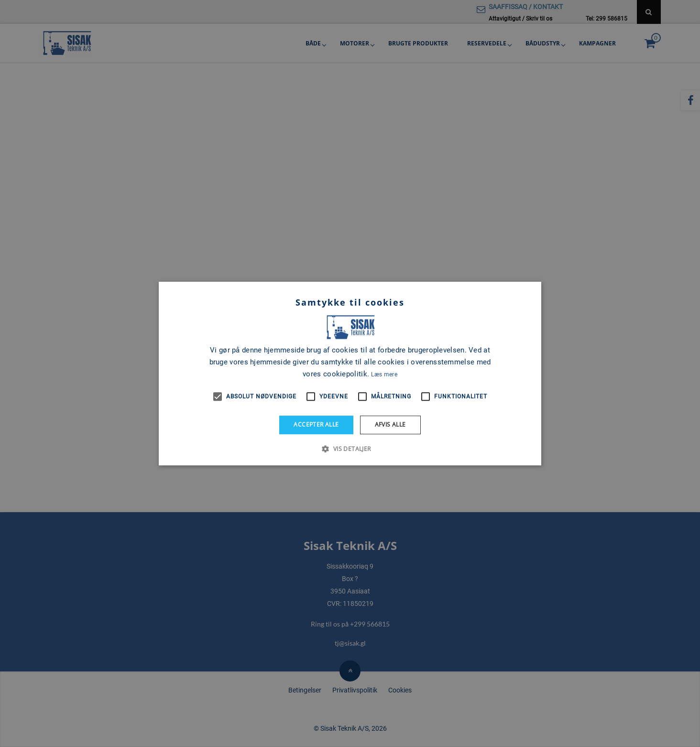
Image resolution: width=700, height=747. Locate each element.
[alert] (350, 373)
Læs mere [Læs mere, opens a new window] (384, 374)
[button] (350, 449)
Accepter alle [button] (316, 424)
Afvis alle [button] (390, 424)
